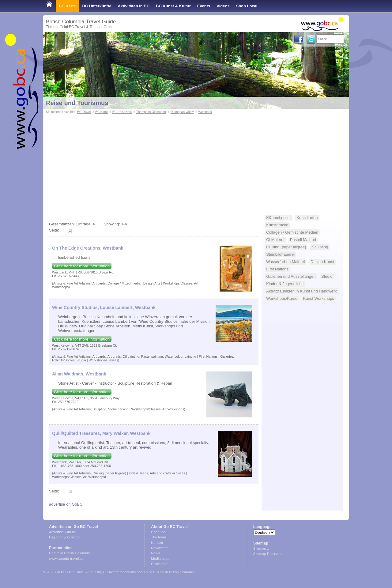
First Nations (277, 269)
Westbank (205, 112)
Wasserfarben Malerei (285, 262)
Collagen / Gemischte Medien (292, 232)
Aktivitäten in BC (134, 6)
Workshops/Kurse (282, 298)
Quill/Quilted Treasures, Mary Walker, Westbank (101, 433)
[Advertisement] (196, 161)
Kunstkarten (307, 218)
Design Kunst (322, 262)
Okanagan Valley (182, 112)
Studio (327, 276)
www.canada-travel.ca (66, 559)
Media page (160, 559)
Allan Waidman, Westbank (79, 374)
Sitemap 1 (261, 548)
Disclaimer (159, 564)
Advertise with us (62, 532)
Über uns (158, 532)
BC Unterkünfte (97, 6)
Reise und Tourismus (77, 103)
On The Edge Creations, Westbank (88, 248)
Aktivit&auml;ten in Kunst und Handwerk (301, 291)
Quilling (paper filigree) (286, 247)
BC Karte (67, 6)
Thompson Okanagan (151, 112)
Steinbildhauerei (280, 254)
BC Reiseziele (122, 112)
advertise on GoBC (66, 504)
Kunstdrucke (277, 225)
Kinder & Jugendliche (285, 284)
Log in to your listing (65, 537)
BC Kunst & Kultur (173, 6)
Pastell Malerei (303, 240)
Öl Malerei (275, 240)
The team (158, 537)
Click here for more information (82, 266)
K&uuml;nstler (279, 218)
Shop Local (247, 6)
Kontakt (157, 543)
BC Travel (84, 112)
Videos (223, 6)
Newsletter (159, 548)
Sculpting (320, 247)
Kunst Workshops (319, 298)
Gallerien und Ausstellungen (291, 276)
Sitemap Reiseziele (268, 554)
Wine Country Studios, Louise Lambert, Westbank (104, 307)
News (155, 553)
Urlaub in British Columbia (69, 553)
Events (204, 6)
